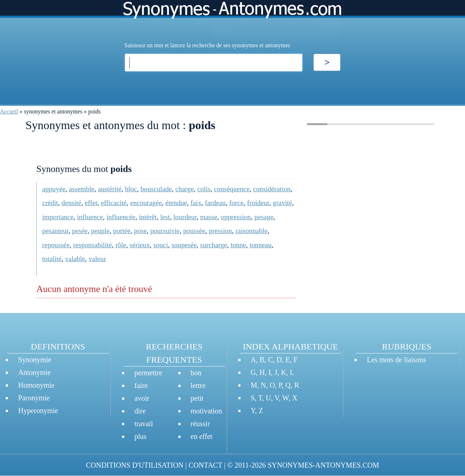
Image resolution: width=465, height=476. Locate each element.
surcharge (214, 245)
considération (272, 189)
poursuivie (165, 231)
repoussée (56, 245)
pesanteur (55, 231)
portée (122, 231)
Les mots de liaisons (397, 360)
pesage (264, 217)
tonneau (261, 245)
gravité (282, 203)
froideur (258, 203)
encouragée (146, 203)
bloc (131, 189)
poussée (194, 231)
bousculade (156, 189)
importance (58, 217)
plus (140, 436)
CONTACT (205, 465)
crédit (50, 203)
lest (165, 217)
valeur (97, 259)
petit (197, 398)
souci (161, 245)
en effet (202, 436)
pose (140, 231)
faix (196, 203)
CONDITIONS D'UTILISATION (135, 465)
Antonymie (35, 372)
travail (144, 424)
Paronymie (34, 398)
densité (71, 203)
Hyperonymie (38, 411)
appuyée (54, 189)
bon (196, 373)
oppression (236, 217)
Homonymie (36, 385)
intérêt (148, 217)
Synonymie (35, 360)
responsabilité (92, 245)
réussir (200, 424)
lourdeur (185, 217)
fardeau (215, 203)
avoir (142, 398)
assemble (82, 189)
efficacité (114, 203)
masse (209, 217)
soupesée (184, 245)
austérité (110, 189)
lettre (198, 385)
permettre (148, 373)
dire (140, 411)
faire (141, 385)
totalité (52, 259)
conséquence (232, 189)
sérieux (140, 245)
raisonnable (251, 231)
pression (221, 231)
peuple (100, 231)
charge (185, 189)
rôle (121, 245)
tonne (238, 245)
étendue (176, 203)
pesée (80, 231)
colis (204, 189)
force (236, 203)
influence (90, 217)
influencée (121, 217)
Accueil (9, 111)
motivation (207, 411)
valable (75, 259)
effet (91, 203)
